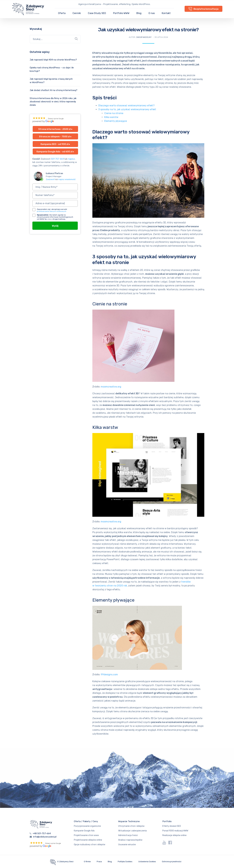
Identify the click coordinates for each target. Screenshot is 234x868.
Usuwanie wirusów (127, 845)
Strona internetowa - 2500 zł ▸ (55, 129)
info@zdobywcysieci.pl (45, 837)
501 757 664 (57, 159)
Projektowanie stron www (86, 835)
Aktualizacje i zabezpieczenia (132, 831)
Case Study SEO (97, 13)
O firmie (87, 862)
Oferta (62, 13)
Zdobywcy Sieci (66, 862)
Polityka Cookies (125, 862)
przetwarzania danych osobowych (52, 211)
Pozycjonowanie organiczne (87, 826)
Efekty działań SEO (172, 826)
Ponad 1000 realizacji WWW (175, 831)
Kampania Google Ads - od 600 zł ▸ (55, 152)
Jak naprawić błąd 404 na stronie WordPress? (53, 60)
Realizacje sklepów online (174, 835)
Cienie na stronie (114, 113)
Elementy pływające (116, 121)
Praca (99, 862)
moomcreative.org (111, 387)
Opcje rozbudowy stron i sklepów (90, 845)
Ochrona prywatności (172, 862)
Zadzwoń (50, 179)
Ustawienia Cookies (147, 862)
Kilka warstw (111, 117)
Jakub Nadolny (144, 37)
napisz (71, 159)
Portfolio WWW (121, 13)
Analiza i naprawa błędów (130, 840)
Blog (139, 13)
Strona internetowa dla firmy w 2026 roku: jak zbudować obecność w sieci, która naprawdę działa (53, 102)
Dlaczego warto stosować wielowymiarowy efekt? (126, 106)
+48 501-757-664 (42, 833)
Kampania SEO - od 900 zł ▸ (55, 144)
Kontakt (166, 13)
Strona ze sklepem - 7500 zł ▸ (55, 137)
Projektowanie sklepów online (88, 840)
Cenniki (77, 13)
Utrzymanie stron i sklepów (131, 826)
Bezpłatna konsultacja (203, 9)
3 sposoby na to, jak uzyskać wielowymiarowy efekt (127, 109)
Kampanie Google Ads (84, 831)
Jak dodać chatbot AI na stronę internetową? (54, 90)
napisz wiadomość (67, 179)
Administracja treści (128, 835)
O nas (152, 13)
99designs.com (109, 674)
